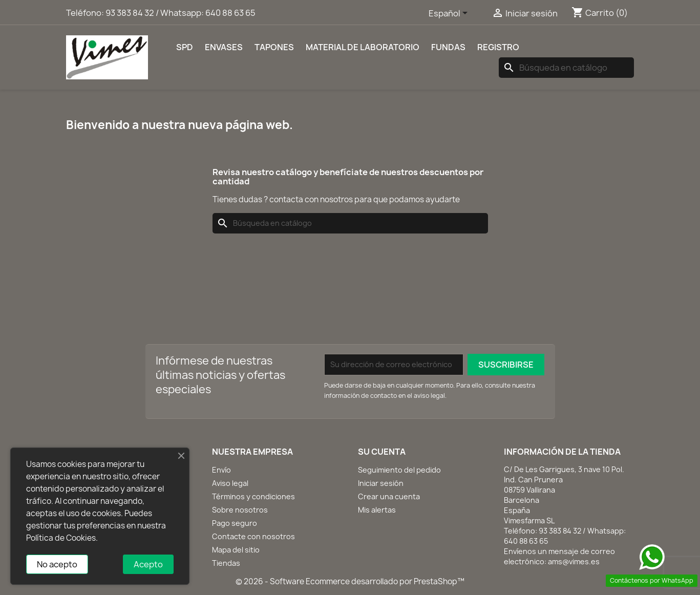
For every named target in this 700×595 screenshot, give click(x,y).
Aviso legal (230, 483)
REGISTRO (498, 47)
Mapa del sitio (236, 550)
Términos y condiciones (253, 496)
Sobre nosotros (240, 510)
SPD (185, 47)
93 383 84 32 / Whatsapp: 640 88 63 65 (181, 13)
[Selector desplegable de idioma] (450, 14)
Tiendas (226, 563)
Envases (224, 47)
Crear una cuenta (389, 496)
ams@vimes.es (574, 561)
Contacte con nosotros (253, 536)
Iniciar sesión (381, 483)
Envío (221, 470)
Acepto (148, 564)
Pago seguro (235, 523)
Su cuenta (382, 452)
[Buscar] (566, 68)
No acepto (57, 564)
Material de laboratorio (363, 47)
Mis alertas (377, 510)
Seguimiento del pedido (399, 470)
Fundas (448, 47)
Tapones (274, 47)
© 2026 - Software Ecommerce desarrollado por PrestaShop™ (350, 581)
